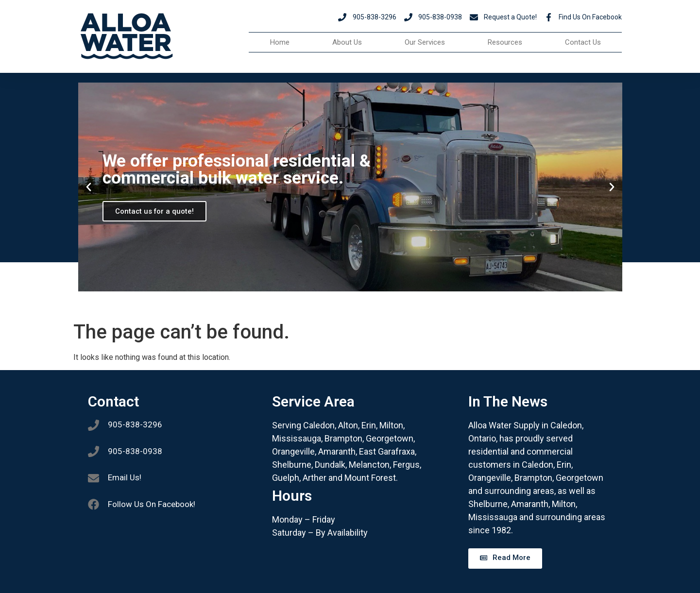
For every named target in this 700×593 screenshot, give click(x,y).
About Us (347, 42)
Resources (505, 42)
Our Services (425, 42)
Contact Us (583, 42)
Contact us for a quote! (155, 211)
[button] (89, 187)
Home (280, 42)
